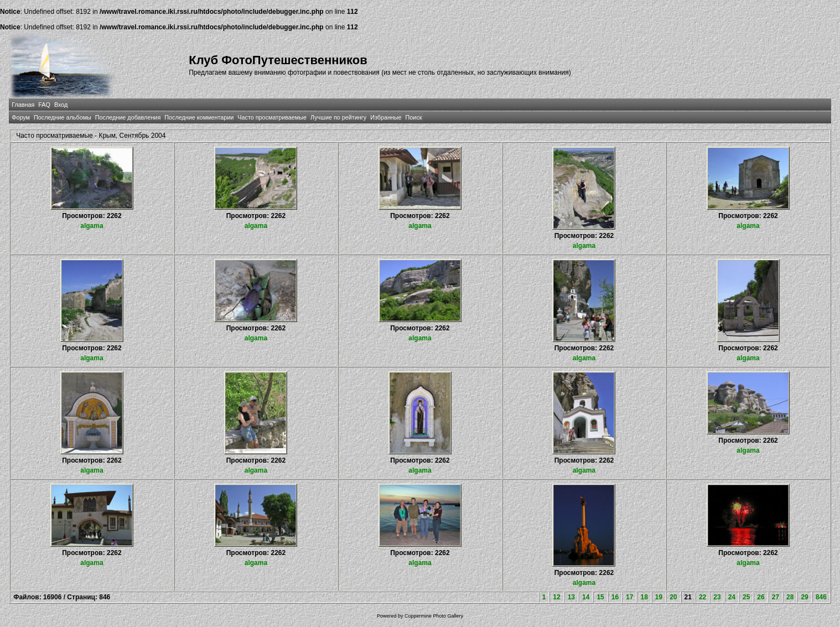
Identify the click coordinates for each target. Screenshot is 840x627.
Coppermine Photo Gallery (434, 616)
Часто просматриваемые (272, 117)
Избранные (386, 117)
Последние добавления (128, 117)
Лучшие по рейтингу (338, 117)
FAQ (44, 105)
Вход (61, 105)
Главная (23, 105)
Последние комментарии (199, 117)
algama (92, 226)
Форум (21, 117)
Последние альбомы (63, 117)
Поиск (414, 117)
